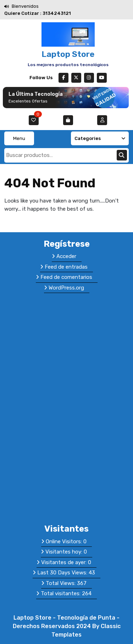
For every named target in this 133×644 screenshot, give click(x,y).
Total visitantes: (61, 593)
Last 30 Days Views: (63, 573)
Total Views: (61, 583)
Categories (100, 138)
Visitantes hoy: (65, 552)
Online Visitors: (65, 541)
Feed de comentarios (66, 277)
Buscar (122, 155)
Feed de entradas (66, 267)
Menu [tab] (19, 138)
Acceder (66, 256)
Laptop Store (68, 54)
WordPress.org (66, 288)
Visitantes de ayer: (65, 562)
